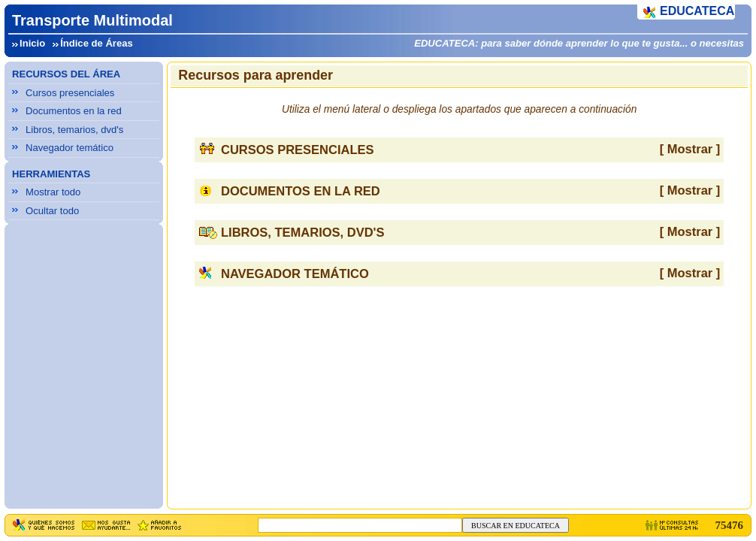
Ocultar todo (52, 211)
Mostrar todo (53, 192)
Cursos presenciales (70, 93)
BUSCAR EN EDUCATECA (516, 526)
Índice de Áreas (97, 43)
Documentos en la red (74, 111)
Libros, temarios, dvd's (74, 130)
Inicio (32, 43)
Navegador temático (70, 148)
